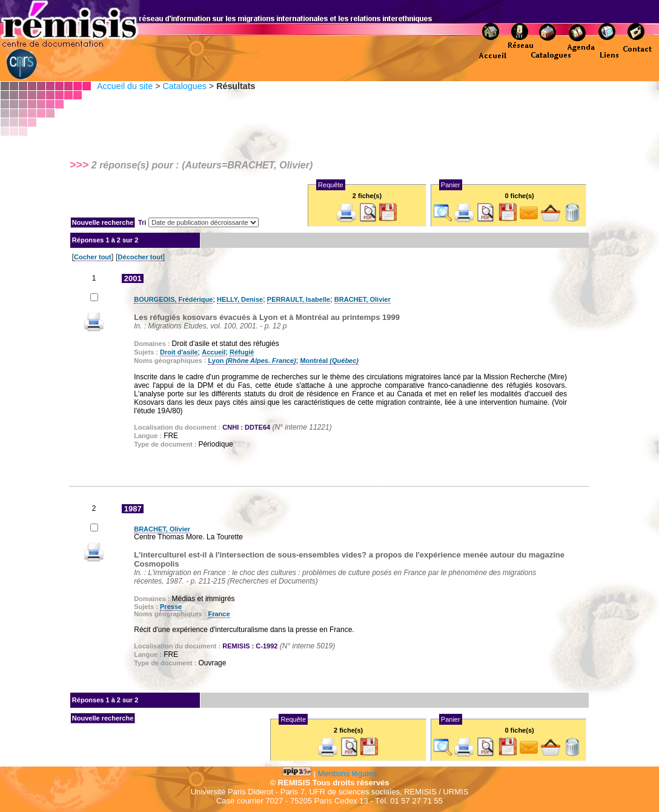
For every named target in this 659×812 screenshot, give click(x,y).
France (219, 614)
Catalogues (184, 86)
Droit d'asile (179, 352)
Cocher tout (93, 257)
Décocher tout (141, 257)
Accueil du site (125, 86)
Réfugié (242, 352)
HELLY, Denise (240, 299)
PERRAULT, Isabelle (299, 299)
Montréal (329, 361)
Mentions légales (348, 774)
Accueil (214, 352)
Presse (171, 607)
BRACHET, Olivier (363, 299)
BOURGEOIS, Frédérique (173, 299)
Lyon (252, 361)
